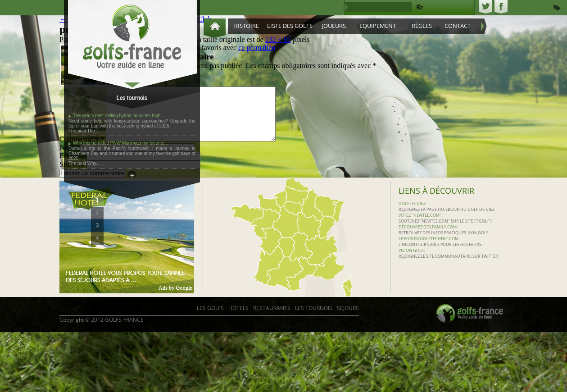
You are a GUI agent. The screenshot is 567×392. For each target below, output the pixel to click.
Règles (422, 26)
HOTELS (238, 319)
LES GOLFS (210, 319)
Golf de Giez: (413, 214)
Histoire (246, 26)
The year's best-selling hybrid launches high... (119, 116)
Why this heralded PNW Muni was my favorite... (120, 143)
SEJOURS (348, 319)
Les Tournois (314, 319)
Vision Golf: (412, 261)
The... (93, 131)
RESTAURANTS (272, 319)
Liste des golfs (290, 26)
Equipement (378, 26)
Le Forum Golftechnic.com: (429, 249)
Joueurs (334, 26)
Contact (458, 26)
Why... (94, 163)
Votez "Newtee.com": (420, 226)
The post (78, 131)
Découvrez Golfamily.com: (428, 238)
